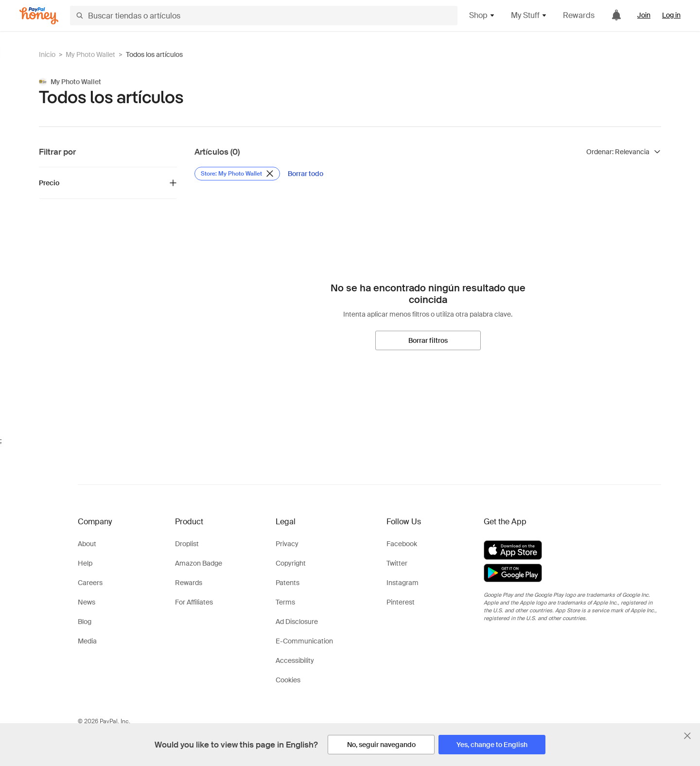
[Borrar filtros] (428, 340)
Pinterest (401, 602)
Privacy (287, 544)
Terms (285, 602)
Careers (90, 583)
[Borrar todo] (306, 174)
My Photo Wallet (90, 54)
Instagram (402, 583)
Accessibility (295, 660)
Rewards (579, 15)
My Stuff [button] (529, 15)
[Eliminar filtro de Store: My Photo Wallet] (237, 174)
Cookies (288, 680)
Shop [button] (482, 15)
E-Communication (304, 641)
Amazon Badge (199, 563)
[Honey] (39, 16)
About (87, 544)
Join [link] (644, 15)
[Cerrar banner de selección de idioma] (687, 736)
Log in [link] (671, 15)
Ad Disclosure (297, 622)
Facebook (402, 544)
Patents (288, 583)
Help (85, 563)
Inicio (47, 54)
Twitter (397, 563)
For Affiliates (194, 602)
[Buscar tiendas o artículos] (264, 16)
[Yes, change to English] (492, 745)
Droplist (187, 544)
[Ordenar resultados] (624, 152)
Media (87, 641)
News (87, 602)
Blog (85, 622)
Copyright (291, 563)
